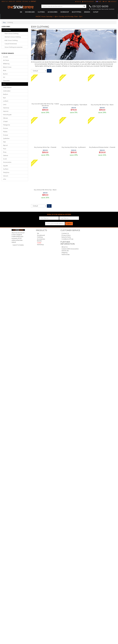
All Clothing (7, 30)
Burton (5, 74)
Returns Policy (66, 237)
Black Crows (7, 67)
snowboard (30, 12)
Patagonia (7, 125)
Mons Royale (7, 115)
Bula (5, 70)
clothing (41, 12)
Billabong (6, 64)
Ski (38, 233)
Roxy (5, 152)
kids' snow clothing (11, 40)
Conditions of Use (67, 239)
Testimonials (66, 254)
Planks (5, 132)
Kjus (4, 98)
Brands (87, 12)
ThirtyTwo (6, 172)
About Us (5, 1)
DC (4, 77)
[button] (78, 2)
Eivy (4, 22)
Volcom (6, 176)
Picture (5, 128)
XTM (5, 179)
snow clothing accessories (14, 47)
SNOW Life (12, 1)
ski (21, 12)
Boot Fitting (77, 12)
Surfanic (6, 169)
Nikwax (5, 118)
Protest (6, 135)
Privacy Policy (66, 235)
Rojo (5, 149)
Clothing (40, 237)
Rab (4, 142)
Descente (6, 81)
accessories (53, 12)
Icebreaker (7, 91)
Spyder (6, 166)
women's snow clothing (13, 37)
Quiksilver (6, 138)
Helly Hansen (7, 87)
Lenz (5, 104)
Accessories (41, 239)
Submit (69, 224)
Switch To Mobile (18, 245)
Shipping (19, 1)
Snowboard (41, 235)
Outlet (96, 12)
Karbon (6, 94)
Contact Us (65, 233)
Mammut (6, 108)
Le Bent (6, 101)
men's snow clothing (11, 34)
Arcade (6, 57)
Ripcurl (5, 145)
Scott (5, 159)
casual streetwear (11, 44)
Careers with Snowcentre (70, 249)
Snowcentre (7, 162)
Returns (25, 1)
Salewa (6, 155)
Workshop (65, 12)
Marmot (6, 111)
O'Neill (5, 121)
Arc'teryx (6, 60)
